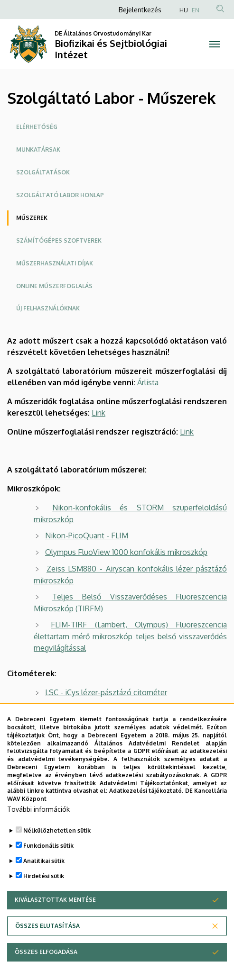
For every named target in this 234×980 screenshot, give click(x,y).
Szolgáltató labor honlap (60, 195)
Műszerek (32, 218)
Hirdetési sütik (44, 897)
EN (196, 10)
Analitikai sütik (44, 882)
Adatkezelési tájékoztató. (146, 812)
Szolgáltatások (43, 172)
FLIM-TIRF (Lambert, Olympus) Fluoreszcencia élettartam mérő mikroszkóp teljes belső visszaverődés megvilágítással (130, 636)
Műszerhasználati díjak (55, 263)
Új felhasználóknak (48, 308)
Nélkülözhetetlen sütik (57, 852)
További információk (38, 830)
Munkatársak (38, 150)
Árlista (148, 382)
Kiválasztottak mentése (55, 921)
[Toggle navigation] (215, 44)
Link (98, 413)
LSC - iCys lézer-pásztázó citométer (106, 692)
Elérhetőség (37, 127)
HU (184, 10)
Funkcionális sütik (48, 867)
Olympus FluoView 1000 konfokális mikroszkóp (126, 552)
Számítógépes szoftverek (59, 240)
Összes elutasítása (47, 947)
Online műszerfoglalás (54, 286)
